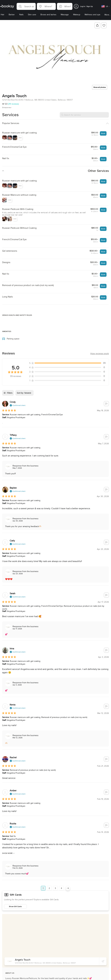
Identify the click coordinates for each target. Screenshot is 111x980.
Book (103, 133)
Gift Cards (16, 895)
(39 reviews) (13, 104)
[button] (26, 6)
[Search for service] (84, 115)
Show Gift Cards (15, 906)
